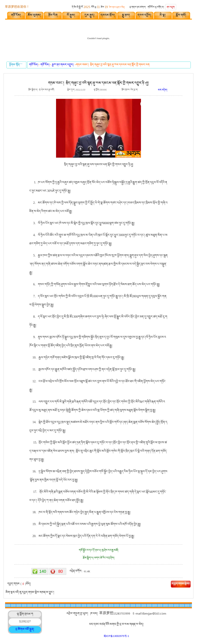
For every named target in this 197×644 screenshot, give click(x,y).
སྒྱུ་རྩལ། (126, 16)
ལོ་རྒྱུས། (71, 16)
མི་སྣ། (163, 16)
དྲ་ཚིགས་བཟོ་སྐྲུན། (25, 630)
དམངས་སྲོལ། (108, 16)
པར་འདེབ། (163, 90)
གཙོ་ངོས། (16, 16)
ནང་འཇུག (171, 7)
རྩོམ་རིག (53, 16)
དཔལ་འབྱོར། (145, 16)
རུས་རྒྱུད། (89, 16)
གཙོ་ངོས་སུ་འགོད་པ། (156, 7)
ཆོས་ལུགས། (34, 16)
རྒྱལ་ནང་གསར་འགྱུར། (63, 65)
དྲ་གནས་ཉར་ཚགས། (138, 7)
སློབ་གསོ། (181, 16)
